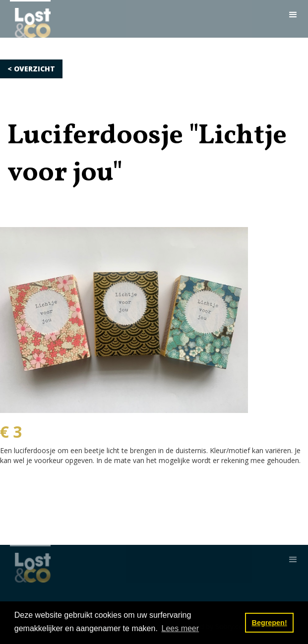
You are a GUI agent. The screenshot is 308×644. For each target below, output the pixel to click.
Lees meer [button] (180, 628)
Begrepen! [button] (270, 623)
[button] (293, 15)
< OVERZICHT (31, 69)
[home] (30, 19)
